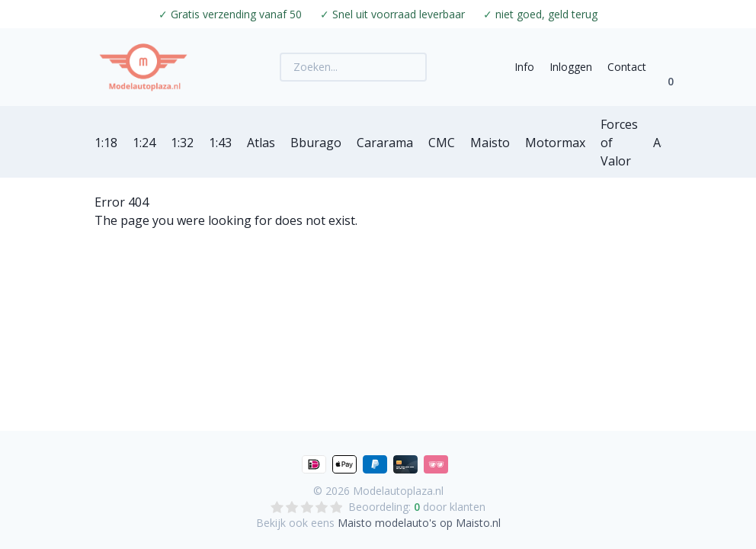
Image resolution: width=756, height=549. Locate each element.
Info (524, 67)
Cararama (385, 143)
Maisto (490, 143)
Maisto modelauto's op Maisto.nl (419, 523)
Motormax (555, 143)
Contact (627, 67)
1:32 (182, 143)
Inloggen (571, 67)
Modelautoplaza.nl (398, 491)
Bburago (316, 143)
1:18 (106, 143)
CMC (442, 143)
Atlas (261, 143)
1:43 (220, 143)
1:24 (144, 143)
